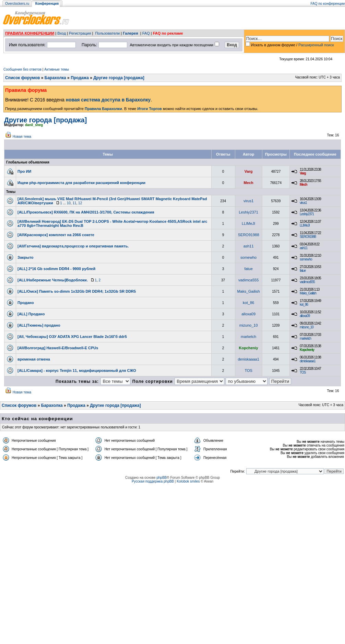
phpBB (162, 478)
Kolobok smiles (188, 481)
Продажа (80, 78)
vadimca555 (248, 280)
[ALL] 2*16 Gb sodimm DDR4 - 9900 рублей (56, 269)
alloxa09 (248, 314)
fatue (248, 269)
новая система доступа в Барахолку (108, 100)
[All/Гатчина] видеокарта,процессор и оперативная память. (73, 246)
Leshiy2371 (248, 212)
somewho (248, 257)
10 (69, 203)
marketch (248, 337)
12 (80, 203)
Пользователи (107, 33)
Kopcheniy (249, 348)
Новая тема (22, 137)
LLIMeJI (248, 223)
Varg (249, 171)
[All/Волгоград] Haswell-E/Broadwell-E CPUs (58, 348)
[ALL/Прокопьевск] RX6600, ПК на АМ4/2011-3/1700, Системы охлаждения (86, 212)
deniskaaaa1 (248, 359)
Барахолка (55, 78)
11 (74, 203)
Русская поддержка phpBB (153, 481)
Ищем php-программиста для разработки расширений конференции (81, 183)
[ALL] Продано (31, 314)
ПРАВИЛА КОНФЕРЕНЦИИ (30, 33)
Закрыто (26, 257)
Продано (26, 303)
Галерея (130, 33)
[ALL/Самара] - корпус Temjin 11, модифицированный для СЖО (77, 370)
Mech (249, 183)
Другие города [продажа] (119, 78)
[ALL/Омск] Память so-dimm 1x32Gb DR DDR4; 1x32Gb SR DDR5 (77, 291)
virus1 (248, 201)
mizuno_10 (249, 325)
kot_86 (248, 303)
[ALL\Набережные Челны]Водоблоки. (53, 280)
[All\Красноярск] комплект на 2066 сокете (56, 235)
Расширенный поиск (316, 45)
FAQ (146, 33)
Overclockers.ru (17, 4)
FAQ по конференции (328, 4)
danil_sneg (34, 125)
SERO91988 (249, 235)
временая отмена (34, 359)
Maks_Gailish (249, 291)
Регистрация (80, 33)
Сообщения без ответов (22, 69)
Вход (62, 33)
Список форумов (22, 78)
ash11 (249, 246)
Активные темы (57, 69)
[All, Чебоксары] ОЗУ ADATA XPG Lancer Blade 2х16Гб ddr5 (72, 337)
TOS (248, 370)
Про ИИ (24, 171)
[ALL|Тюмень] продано (39, 325)
